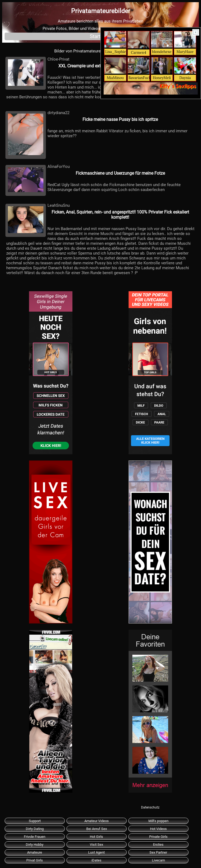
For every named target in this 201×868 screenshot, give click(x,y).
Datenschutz (150, 807)
